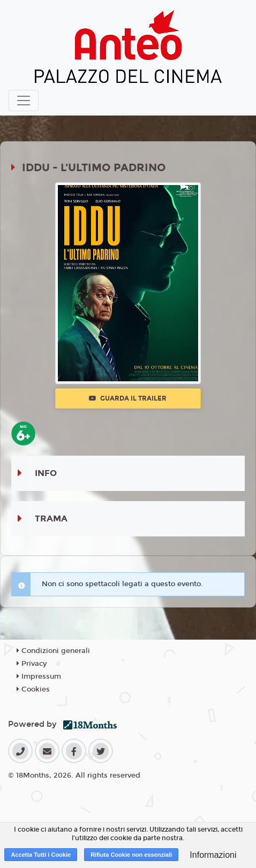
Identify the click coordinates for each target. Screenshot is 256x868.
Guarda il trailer (128, 398)
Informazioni (213, 855)
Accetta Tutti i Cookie (41, 855)
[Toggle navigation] (24, 101)
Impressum (39, 677)
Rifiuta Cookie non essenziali (131, 855)
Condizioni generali (53, 651)
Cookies (33, 689)
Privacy (32, 664)
